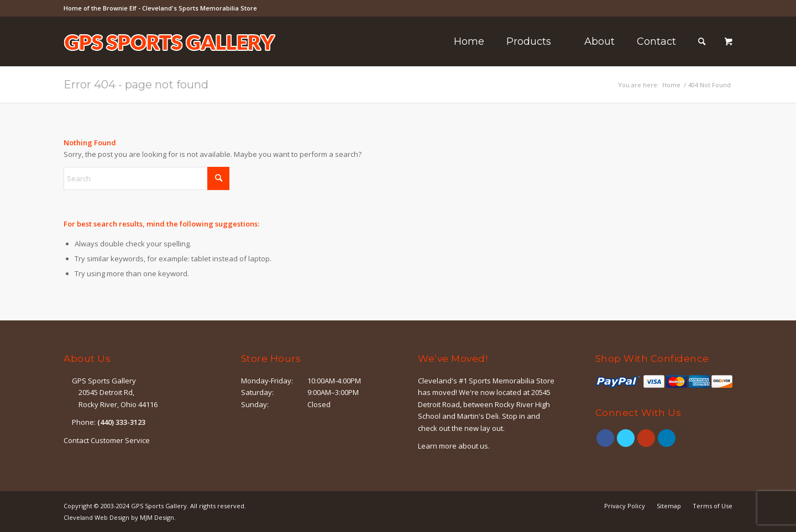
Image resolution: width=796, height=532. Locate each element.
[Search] (702, 41)
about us (473, 446)
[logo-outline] (170, 58)
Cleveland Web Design (96, 517)
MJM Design (157, 517)
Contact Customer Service (107, 440)
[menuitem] (469, 41)
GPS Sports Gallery (159, 506)
